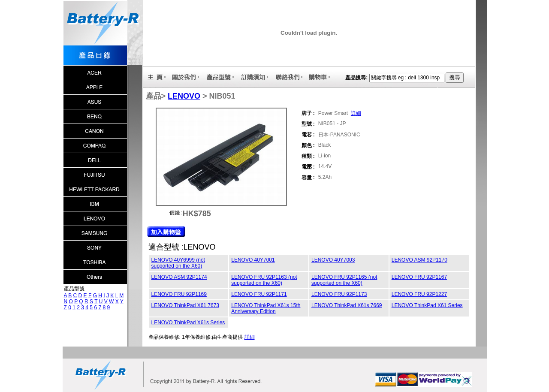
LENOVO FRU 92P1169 (179, 294)
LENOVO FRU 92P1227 (419, 294)
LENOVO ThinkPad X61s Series (188, 323)
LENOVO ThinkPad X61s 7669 (347, 305)
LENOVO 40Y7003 (333, 260)
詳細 (356, 113)
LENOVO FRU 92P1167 (419, 277)
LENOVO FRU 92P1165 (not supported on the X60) (344, 280)
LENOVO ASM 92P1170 (419, 260)
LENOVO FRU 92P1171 (259, 294)
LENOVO (184, 96)
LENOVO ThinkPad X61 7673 (186, 305)
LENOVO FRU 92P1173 (339, 294)
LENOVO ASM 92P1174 (179, 277)
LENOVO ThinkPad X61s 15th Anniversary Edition (266, 308)
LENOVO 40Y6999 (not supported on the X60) (178, 263)
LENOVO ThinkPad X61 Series (427, 305)
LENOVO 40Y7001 (253, 260)
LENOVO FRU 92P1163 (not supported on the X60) (264, 280)
